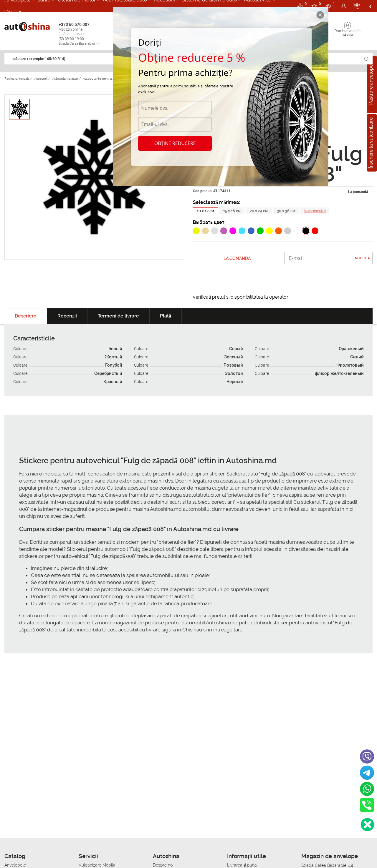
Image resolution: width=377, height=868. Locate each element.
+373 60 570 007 (84, 34)
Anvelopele (15, 865)
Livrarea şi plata (242, 865)
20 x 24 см (259, 211)
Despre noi (163, 865)
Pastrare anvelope (371, 85)
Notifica (362, 258)
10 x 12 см (205, 211)
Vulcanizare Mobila (97, 865)
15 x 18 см (232, 211)
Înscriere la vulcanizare (371, 143)
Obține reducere (175, 143)
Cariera (13, 11)
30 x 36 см (286, 211)
